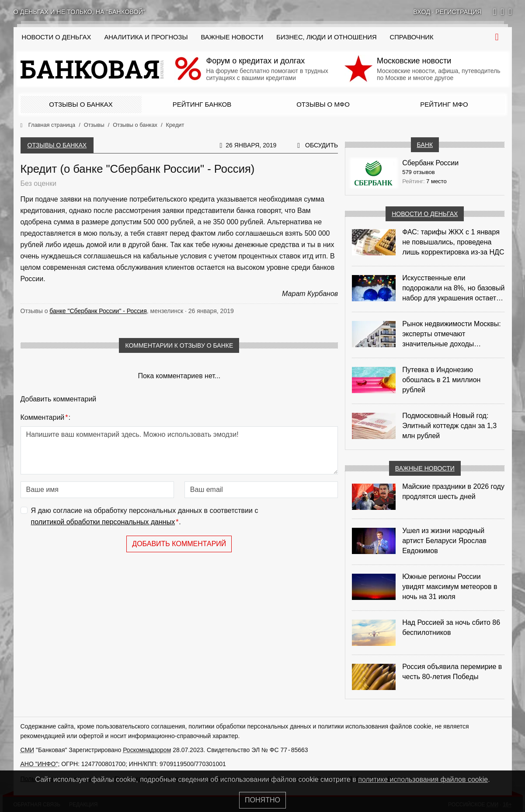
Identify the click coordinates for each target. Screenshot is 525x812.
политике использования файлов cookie (423, 779)
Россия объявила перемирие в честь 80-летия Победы (452, 672)
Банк (425, 145)
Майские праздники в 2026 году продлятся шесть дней (453, 491)
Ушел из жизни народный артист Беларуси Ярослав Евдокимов (444, 541)
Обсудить (322, 145)
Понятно (262, 800)
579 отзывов (418, 172)
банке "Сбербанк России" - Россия (98, 311)
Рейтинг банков (202, 104)
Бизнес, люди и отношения (326, 37)
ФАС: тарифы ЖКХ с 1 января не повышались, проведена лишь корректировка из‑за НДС (453, 242)
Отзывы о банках (81, 104)
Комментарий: (45, 418)
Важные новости (232, 37)
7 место (436, 181)
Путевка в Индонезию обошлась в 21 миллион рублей (441, 380)
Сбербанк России (430, 163)
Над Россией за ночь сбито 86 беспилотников (451, 627)
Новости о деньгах (425, 214)
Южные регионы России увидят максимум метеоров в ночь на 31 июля (450, 587)
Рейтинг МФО (444, 104)
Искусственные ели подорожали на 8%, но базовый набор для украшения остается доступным (453, 289)
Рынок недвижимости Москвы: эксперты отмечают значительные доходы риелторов (452, 335)
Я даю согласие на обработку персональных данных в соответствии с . (145, 517)
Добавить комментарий (179, 544)
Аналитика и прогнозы (146, 37)
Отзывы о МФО (323, 104)
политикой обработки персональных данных (103, 522)
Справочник (412, 37)
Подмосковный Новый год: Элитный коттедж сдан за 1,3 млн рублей (449, 426)
